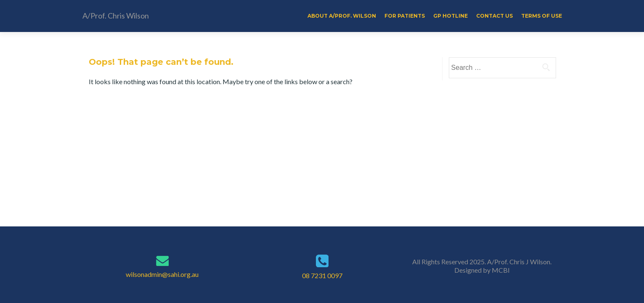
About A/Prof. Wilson (342, 16)
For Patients (405, 16)
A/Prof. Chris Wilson (116, 16)
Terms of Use (542, 16)
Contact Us (494, 16)
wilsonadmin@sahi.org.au (162, 274)
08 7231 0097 (322, 275)
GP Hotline (451, 16)
